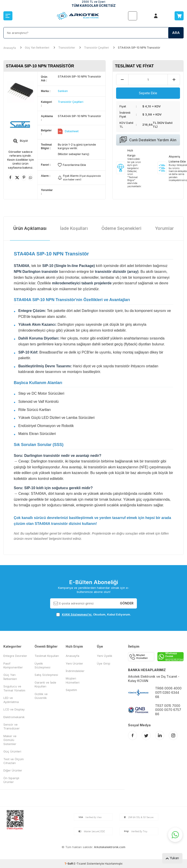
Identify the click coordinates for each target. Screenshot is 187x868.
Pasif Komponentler (13, 665)
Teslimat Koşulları (47, 656)
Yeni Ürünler (74, 663)
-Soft (69, 864)
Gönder (127, 603)
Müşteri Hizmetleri (73, 680)
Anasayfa (10, 48)
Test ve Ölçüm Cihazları (14, 761)
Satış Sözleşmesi (46, 675)
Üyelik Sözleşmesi (42, 665)
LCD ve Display (14, 709)
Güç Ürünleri (12, 751)
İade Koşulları (74, 228)
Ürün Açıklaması (30, 228)
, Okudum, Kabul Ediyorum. (94, 614)
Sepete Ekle (148, 93)
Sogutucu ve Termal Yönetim (14, 688)
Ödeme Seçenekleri (121, 228)
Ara (176, 33)
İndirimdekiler (75, 671)
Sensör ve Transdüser (12, 726)
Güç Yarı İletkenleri (37, 48)
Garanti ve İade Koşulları (45, 684)
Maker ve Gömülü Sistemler (10, 740)
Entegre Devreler (15, 656)
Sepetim (71, 690)
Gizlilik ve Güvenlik (41, 696)
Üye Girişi (104, 663)
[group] (20, 92)
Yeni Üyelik (105, 656)
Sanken (63, 91)
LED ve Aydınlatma (11, 700)
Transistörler (67, 48)
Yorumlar (164, 228)
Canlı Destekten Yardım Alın (148, 140)
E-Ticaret (80, 864)
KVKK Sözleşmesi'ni (77, 614)
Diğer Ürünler (13, 770)
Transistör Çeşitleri (96, 48)
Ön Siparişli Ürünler (11, 780)
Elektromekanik (14, 717)
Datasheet (72, 131)
